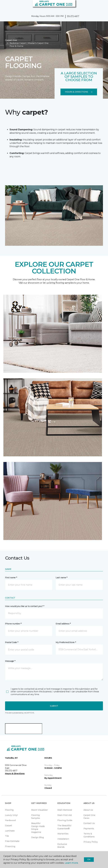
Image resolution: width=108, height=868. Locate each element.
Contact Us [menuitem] (89, 823)
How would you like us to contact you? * (25, 606)
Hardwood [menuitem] (10, 820)
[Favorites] (101, 6)
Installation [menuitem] (63, 839)
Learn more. (72, 863)
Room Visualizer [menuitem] (39, 810)
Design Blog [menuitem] (37, 837)
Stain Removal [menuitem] (65, 810)
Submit (54, 706)
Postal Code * (12, 642)
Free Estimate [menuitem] (12, 841)
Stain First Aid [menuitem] (64, 815)
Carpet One (11, 40)
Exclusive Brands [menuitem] (62, 846)
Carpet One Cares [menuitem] (89, 817)
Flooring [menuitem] (9, 810)
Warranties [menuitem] (63, 834)
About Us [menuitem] (88, 810)
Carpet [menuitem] (9, 826)
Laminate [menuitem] (10, 831)
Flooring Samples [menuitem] (36, 817)
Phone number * (13, 624)
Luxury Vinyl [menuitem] (11, 815)
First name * (11, 578)
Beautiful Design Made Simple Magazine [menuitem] (38, 828)
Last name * (62, 578)
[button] (97, 6)
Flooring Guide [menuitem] (65, 820)
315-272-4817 (73, 16)
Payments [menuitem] (89, 828)
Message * (10, 661)
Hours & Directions (79, 92)
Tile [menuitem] (7, 836)
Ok (89, 859)
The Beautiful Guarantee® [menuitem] (64, 827)
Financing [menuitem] (10, 846)
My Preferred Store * (66, 642)
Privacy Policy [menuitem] (91, 842)
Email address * (63, 624)
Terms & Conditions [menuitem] (89, 835)
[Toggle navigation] (4, 6)
